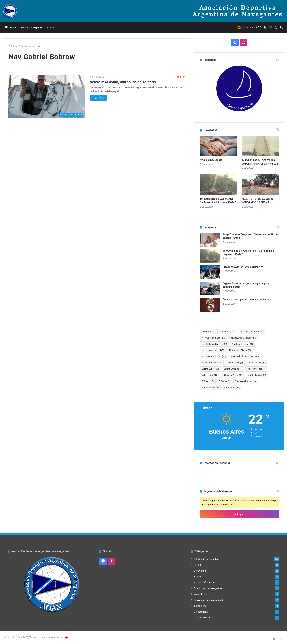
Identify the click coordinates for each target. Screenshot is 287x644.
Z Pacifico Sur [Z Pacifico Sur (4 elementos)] (210, 388)
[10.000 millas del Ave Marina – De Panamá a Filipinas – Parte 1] (218, 185)
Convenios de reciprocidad (208, 600)
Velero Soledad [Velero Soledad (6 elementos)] (256, 369)
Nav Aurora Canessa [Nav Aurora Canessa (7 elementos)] (213, 338)
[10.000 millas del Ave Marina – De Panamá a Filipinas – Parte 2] (260, 146)
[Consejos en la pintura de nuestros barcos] (210, 305)
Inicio (13, 46)
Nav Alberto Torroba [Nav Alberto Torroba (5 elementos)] (252, 332)
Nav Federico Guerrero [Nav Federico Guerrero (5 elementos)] (214, 344)
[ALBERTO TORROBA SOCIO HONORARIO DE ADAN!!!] (260, 185)
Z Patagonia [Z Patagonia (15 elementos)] (232, 388)
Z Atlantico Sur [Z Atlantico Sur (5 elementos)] (257, 375)
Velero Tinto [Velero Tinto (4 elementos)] (209, 375)
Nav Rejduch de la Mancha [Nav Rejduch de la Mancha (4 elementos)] (246, 356)
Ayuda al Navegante (32, 27)
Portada (198, 576)
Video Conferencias (204, 582)
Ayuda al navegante (211, 160)
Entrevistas (200, 571)
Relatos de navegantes (206, 559)
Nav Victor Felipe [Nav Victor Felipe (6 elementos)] (212, 363)
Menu (10, 27)
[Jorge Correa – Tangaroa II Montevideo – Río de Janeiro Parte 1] (210, 240)
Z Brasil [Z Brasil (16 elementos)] (208, 381)
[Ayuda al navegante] (218, 146)
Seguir (239, 514)
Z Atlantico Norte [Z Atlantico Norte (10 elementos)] (232, 375)
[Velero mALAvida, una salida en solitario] (47, 97)
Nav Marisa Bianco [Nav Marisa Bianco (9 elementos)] (240, 350)
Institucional (200, 606)
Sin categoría (201, 612)
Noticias (198, 565)
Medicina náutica (203, 617)
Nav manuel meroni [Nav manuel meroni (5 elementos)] (213, 350)
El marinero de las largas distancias (243, 267)
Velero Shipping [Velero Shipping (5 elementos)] (233, 369)
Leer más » (98, 98)
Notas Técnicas (202, 594)
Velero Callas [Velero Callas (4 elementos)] (235, 363)
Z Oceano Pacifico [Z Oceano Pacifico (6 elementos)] (246, 381)
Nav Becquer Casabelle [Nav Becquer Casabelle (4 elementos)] (243, 338)
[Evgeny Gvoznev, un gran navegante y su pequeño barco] (210, 289)
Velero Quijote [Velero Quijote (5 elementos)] (210, 369)
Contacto (52, 27)
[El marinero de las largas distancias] (210, 272)
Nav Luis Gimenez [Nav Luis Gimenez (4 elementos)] (243, 344)
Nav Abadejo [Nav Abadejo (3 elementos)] (227, 332)
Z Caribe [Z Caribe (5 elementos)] (224, 381)
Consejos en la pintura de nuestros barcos (247, 300)
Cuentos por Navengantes (208, 588)
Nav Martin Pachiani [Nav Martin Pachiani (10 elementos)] (214, 356)
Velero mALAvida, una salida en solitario (123, 82)
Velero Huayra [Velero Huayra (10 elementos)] (257, 363)
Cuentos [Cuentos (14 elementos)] (208, 332)
